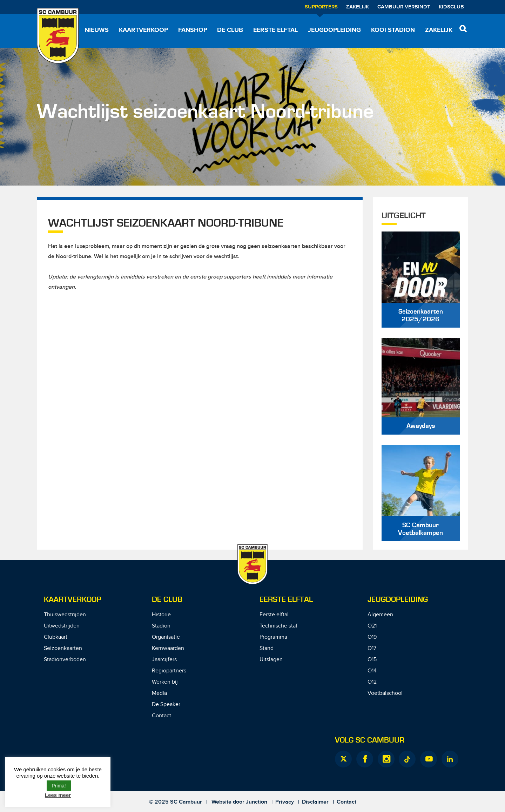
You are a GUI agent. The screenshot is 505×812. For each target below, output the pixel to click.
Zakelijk (358, 7)
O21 (372, 626)
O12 (372, 682)
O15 (372, 660)
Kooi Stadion (393, 30)
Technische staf (278, 626)
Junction (257, 802)
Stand (267, 648)
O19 (372, 637)
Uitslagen (271, 660)
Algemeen (380, 615)
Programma (273, 637)
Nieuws (97, 30)
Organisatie (166, 637)
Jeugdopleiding (334, 30)
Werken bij (165, 682)
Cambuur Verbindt (404, 7)
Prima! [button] (59, 786)
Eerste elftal (275, 30)
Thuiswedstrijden (65, 615)
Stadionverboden (65, 660)
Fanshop (193, 30)
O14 (372, 671)
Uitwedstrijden (62, 626)
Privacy (285, 802)
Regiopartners (169, 671)
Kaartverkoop (143, 30)
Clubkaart (56, 637)
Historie (161, 615)
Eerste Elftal (286, 600)
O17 (372, 648)
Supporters (321, 7)
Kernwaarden (168, 648)
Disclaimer (315, 802)
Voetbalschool (385, 693)
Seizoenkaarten (63, 648)
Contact (161, 716)
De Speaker (166, 704)
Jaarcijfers (164, 660)
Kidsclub (451, 7)
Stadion (161, 626)
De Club (230, 30)
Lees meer (58, 795)
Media (159, 693)
